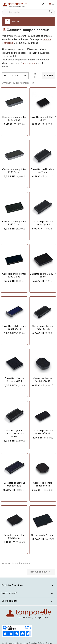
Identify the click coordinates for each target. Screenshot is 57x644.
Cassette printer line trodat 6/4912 (43, 223)
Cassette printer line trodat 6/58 (14, 537)
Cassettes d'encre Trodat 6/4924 (14, 380)
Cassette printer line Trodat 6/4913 (43, 328)
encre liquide (29, 63)
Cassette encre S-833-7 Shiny (43, 275)
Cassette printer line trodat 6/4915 (14, 484)
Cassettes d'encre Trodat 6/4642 (43, 380)
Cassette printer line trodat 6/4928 (43, 432)
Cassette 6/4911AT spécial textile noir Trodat (14, 434)
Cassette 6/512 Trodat (43, 535)
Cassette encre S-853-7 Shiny (43, 119)
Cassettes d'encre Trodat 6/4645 (43, 484)
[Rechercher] (28, 12)
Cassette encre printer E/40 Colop (14, 223)
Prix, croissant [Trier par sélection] (15, 76)
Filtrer (48, 76)
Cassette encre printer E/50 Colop (14, 275)
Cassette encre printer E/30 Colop (14, 171)
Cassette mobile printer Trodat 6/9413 (14, 328)
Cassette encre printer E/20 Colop (14, 119)
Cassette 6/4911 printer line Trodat (43, 171)
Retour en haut (41, 572)
